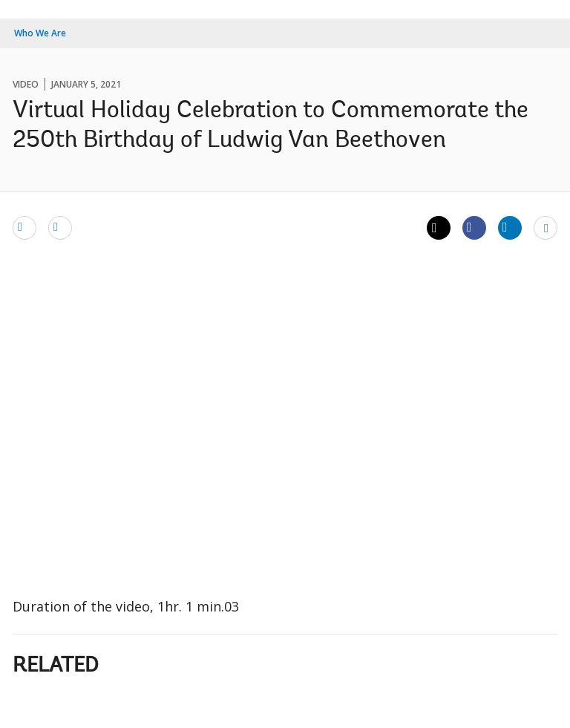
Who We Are (40, 33)
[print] (60, 227)
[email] (24, 227)
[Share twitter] (439, 228)
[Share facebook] (474, 227)
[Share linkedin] (510, 227)
